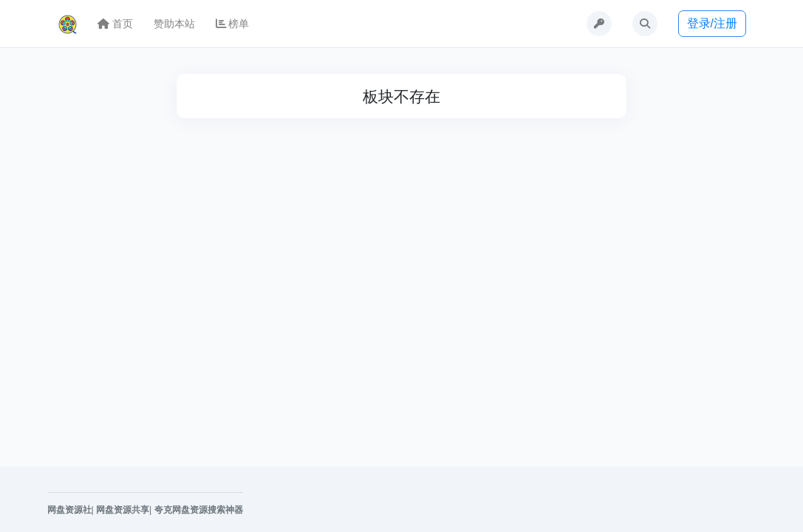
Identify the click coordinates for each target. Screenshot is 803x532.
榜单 (233, 24)
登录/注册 (712, 23)
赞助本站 (174, 24)
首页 (115, 24)
